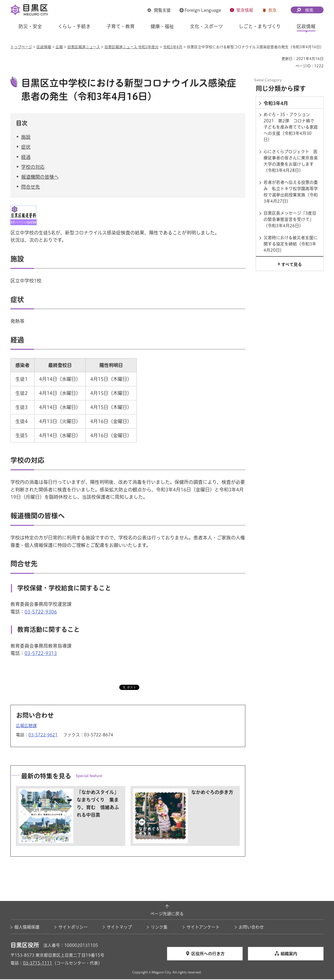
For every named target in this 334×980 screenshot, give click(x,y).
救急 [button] (272, 10)
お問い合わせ (251, 928)
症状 (26, 148)
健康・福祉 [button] (162, 26)
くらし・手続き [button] (74, 26)
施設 (26, 138)
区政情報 (44, 47)
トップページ (21, 47)
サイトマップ (119, 928)
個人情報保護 (27, 928)
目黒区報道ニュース (84, 47)
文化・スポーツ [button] (206, 26)
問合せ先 (31, 188)
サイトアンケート (203, 928)
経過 (26, 158)
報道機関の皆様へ (40, 177)
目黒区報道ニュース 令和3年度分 (132, 47)
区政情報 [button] (306, 26)
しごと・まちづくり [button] (260, 26)
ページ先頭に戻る (167, 915)
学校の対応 (33, 167)
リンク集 (159, 928)
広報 (59, 47)
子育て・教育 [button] (121, 26)
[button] (159, 10)
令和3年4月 (173, 47)
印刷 (276, 59)
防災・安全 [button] (30, 26)
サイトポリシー (73, 928)
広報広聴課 (26, 726)
